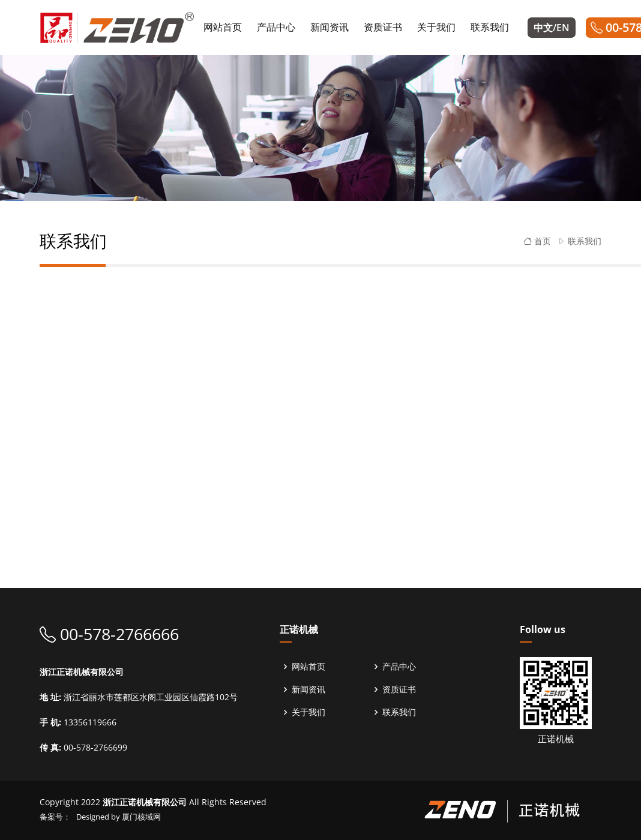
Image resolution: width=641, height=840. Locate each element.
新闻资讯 (308, 689)
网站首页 (223, 27)
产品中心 (399, 667)
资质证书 (399, 689)
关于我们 (308, 712)
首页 (537, 241)
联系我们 (585, 241)
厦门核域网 (141, 817)
